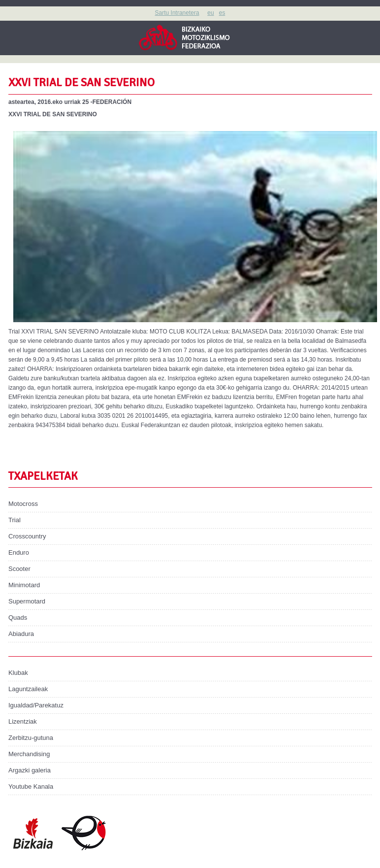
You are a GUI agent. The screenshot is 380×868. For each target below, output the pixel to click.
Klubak (18, 673)
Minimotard (24, 585)
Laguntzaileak (28, 689)
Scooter (19, 569)
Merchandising (29, 754)
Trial (15, 520)
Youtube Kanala (31, 786)
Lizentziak (23, 721)
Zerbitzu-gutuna (31, 738)
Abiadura (21, 634)
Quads (18, 618)
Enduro (19, 552)
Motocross (23, 504)
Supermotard (27, 601)
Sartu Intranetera (177, 13)
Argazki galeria (30, 770)
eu (210, 13)
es (222, 13)
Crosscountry (27, 536)
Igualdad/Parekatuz (36, 705)
